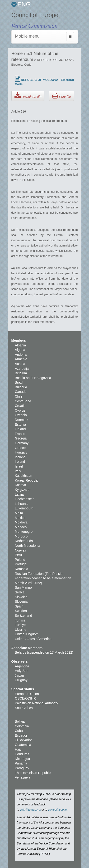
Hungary (21, 452)
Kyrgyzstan (23, 490)
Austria (20, 364)
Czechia (21, 415)
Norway (21, 550)
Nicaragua (23, 759)
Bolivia (20, 721)
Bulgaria (21, 387)
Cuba (19, 731)
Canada (21, 392)
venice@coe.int (58, 810)
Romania (22, 569)
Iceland (20, 457)
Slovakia (21, 597)
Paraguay (22, 768)
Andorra (21, 355)
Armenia (21, 359)
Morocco (21, 536)
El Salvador (23, 740)
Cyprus (20, 410)
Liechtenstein (25, 499)
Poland (20, 560)
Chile (19, 396)
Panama (21, 763)
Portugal (21, 564)
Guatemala (23, 745)
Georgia (21, 438)
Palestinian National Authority (37, 703)
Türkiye (20, 625)
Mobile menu (27, 36)
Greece (20, 448)
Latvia (19, 494)
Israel (19, 466)
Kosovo (21, 485)
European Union (27, 694)
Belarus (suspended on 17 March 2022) (44, 652)
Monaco (21, 527)
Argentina (22, 666)
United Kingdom (27, 634)
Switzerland (23, 616)
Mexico (20, 518)
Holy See (22, 671)
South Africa (24, 708)
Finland (20, 429)
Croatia (20, 406)
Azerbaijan (23, 369)
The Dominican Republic (33, 773)
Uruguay (21, 680)
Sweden (21, 611)
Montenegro (24, 532)
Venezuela (23, 777)
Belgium (21, 373)
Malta (19, 513)
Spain (19, 606)
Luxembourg (24, 508)
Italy (18, 471)
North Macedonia (28, 546)
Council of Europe (35, 15)
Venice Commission (35, 26)
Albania (21, 345)
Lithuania (22, 504)
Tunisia (20, 620)
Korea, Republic (27, 480)
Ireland (20, 462)
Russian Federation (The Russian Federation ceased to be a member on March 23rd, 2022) (43, 578)
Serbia (20, 592)
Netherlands (24, 541)
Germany (22, 443)
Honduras (22, 754)
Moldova (21, 522)
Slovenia (21, 602)
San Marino (23, 587)
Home (18, 54)
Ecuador (21, 735)
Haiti (18, 750)
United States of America (33, 639)
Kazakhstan (24, 476)
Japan (19, 676)
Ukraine (21, 630)
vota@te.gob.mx (30, 810)
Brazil (19, 382)
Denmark (22, 420)
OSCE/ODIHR (26, 698)
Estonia (21, 424)
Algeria (20, 350)
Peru (19, 555)
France (20, 434)
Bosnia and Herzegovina (33, 378)
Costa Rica (23, 401)
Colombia (22, 726)
